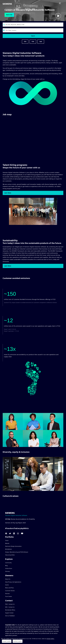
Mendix (7, 543)
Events (7, 585)
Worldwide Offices (10, 610)
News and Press (9, 588)
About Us (8, 579)
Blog (6, 566)
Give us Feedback (10, 616)
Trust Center (9, 596)
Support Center (9, 613)
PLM (33, 42)
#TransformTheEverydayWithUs (17, 528)
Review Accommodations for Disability (20, 519)
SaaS (41, 42)
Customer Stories (10, 591)
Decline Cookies (18, 641)
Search (33, 36)
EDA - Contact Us (10, 607)
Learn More (8, 193)
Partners (7, 594)
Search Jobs (9, 15)
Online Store (9, 568)
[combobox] (33, 25)
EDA (25, 42)
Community (8, 563)
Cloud (7, 540)
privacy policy (50, 639)
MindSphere (8, 549)
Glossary (8, 571)
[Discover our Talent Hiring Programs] (33, 224)
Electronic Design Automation (13, 546)
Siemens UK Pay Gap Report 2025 (15, 523)
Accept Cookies (7, 641)
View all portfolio (10, 555)
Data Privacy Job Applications (13, 582)
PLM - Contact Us (10, 604)
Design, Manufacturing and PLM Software (17, 552)
